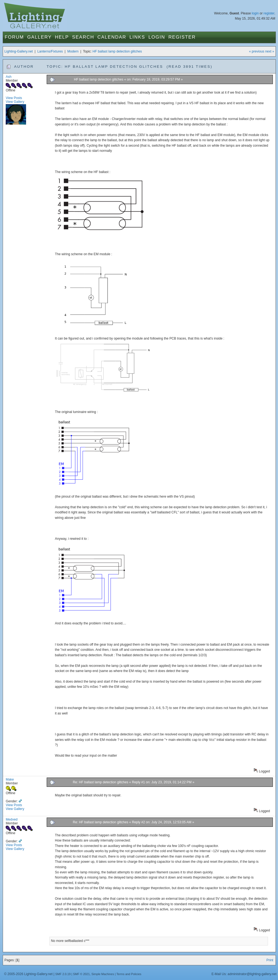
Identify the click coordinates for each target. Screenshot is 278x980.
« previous (257, 51)
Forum (14, 37)
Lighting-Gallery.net (19, 51)
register (269, 13)
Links (137, 37)
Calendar (112, 37)
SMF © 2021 (81, 974)
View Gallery (15, 102)
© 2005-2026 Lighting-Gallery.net (28, 974)
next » (270, 51)
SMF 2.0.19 (63, 974)
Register (182, 37)
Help (62, 37)
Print (270, 960)
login (255, 13)
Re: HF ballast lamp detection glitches (100, 782)
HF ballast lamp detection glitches (117, 51)
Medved (12, 819)
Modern (73, 51)
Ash (9, 77)
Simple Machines (103, 974)
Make (10, 779)
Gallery (39, 37)
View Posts (14, 98)
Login (157, 37)
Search (83, 37)
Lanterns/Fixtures (50, 51)
